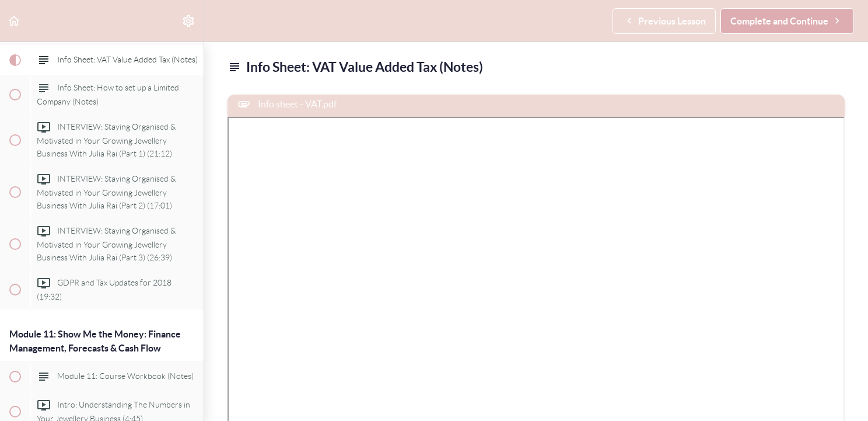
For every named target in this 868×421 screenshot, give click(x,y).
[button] (15, 21)
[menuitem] (189, 21)
